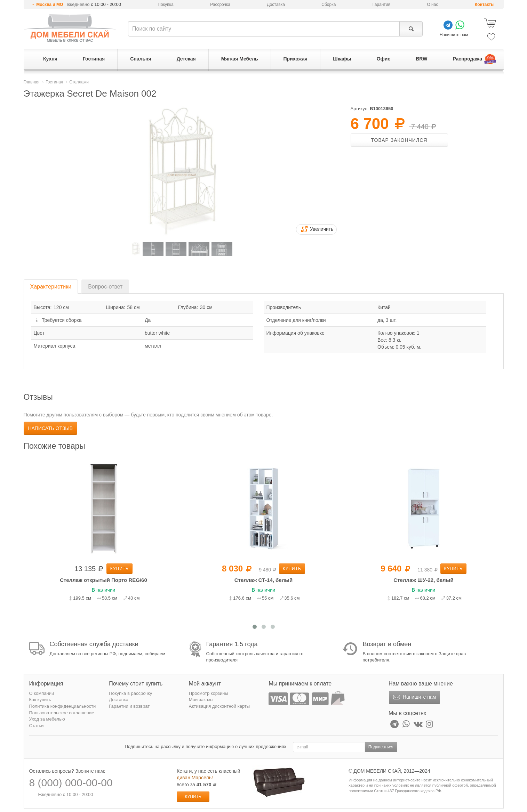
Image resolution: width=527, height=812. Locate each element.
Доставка (276, 5)
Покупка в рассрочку (130, 693)
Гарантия (381, 5)
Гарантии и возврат (129, 706)
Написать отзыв (51, 428)
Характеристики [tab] (51, 287)
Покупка (165, 5)
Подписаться (381, 747)
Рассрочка (220, 5)
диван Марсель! (195, 778)
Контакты (485, 5)
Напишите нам (414, 697)
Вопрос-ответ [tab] (105, 287)
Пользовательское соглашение (62, 713)
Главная (32, 82)
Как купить (40, 700)
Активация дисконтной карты (219, 706)
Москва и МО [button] (50, 5)
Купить (119, 569)
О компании (42, 693)
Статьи (37, 726)
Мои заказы (201, 700)
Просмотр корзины (209, 693)
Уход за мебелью (47, 719)
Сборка (329, 5)
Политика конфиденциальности (63, 706)
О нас (432, 5)
